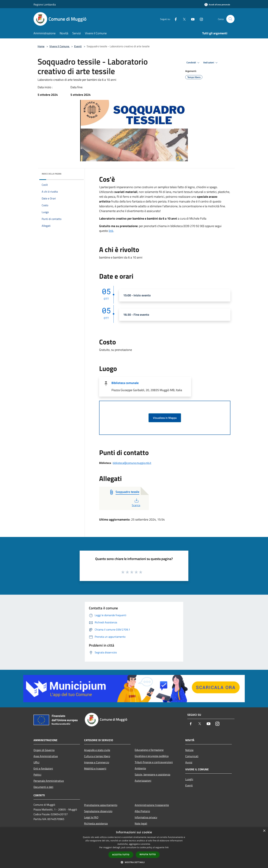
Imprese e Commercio (97, 762)
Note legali (141, 823)
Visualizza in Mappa (165, 418)
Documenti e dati (43, 787)
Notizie (189, 750)
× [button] (264, 831)
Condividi (193, 63)
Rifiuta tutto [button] (148, 854)
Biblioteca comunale (125, 383)
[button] (134, 862)
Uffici (36, 762)
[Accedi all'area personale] (217, 5)
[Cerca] (230, 19)
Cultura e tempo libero (97, 756)
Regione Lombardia (45, 4)
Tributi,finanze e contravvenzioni (154, 762)
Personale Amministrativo (49, 781)
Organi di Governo (44, 750)
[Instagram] (200, 19)
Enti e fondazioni (43, 768)
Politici (37, 775)
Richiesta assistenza (96, 823)
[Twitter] (183, 19)
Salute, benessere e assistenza (152, 774)
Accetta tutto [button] (121, 855)
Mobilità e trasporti (95, 768)
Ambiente (140, 768)
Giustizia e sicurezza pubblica (152, 756)
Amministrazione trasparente (152, 805)
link (111, 231)
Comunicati (192, 756)
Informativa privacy (146, 817)
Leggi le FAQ (91, 817)
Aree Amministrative (46, 756)
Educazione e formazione (149, 750)
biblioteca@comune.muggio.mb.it (132, 463)
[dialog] (134, 848)
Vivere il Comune (60, 46)
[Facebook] (174, 19)
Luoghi (189, 779)
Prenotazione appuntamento (101, 805)
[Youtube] (191, 19)
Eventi (78, 46)
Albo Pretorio (142, 811)
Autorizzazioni (143, 781)
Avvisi (189, 762)
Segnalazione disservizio (98, 811)
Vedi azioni (211, 63)
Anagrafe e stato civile (97, 750)
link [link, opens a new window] (167, 847)
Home (41, 46)
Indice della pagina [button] (52, 174)
